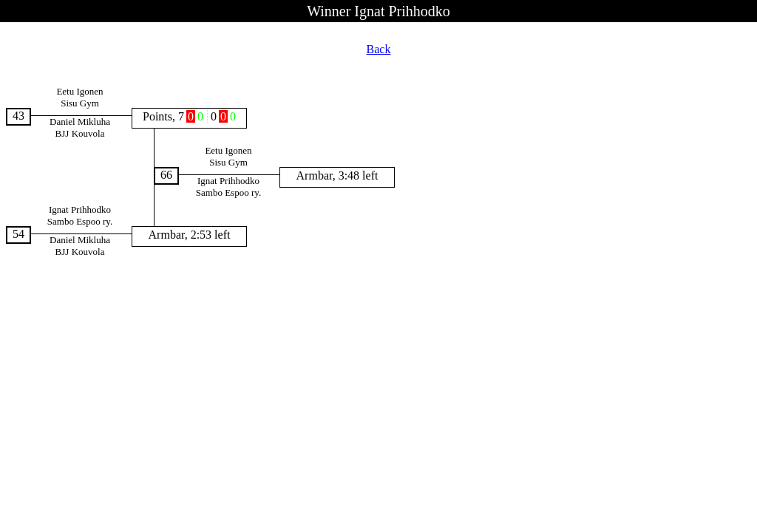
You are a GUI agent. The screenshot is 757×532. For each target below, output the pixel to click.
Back (379, 49)
